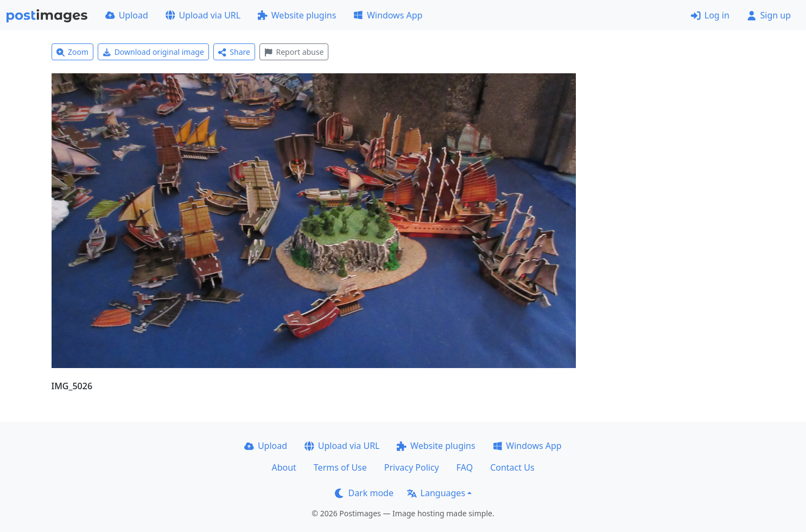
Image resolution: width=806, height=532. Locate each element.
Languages (436, 493)
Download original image (153, 52)
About (284, 467)
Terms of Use (340, 467)
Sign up (769, 15)
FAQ (465, 467)
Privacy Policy (412, 467)
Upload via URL (203, 15)
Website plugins (297, 15)
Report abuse (294, 52)
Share (234, 52)
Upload (127, 15)
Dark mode (364, 493)
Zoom (73, 52)
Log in (710, 15)
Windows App (388, 15)
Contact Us (512, 467)
